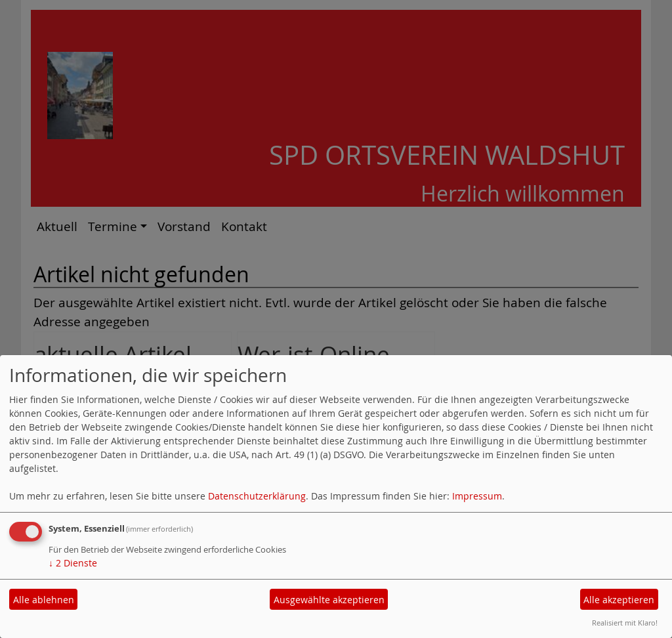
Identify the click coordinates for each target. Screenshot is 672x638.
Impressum (477, 496)
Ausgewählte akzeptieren (329, 600)
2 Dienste (73, 563)
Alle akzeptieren (619, 600)
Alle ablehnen (44, 600)
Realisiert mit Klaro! (625, 623)
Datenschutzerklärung (257, 496)
